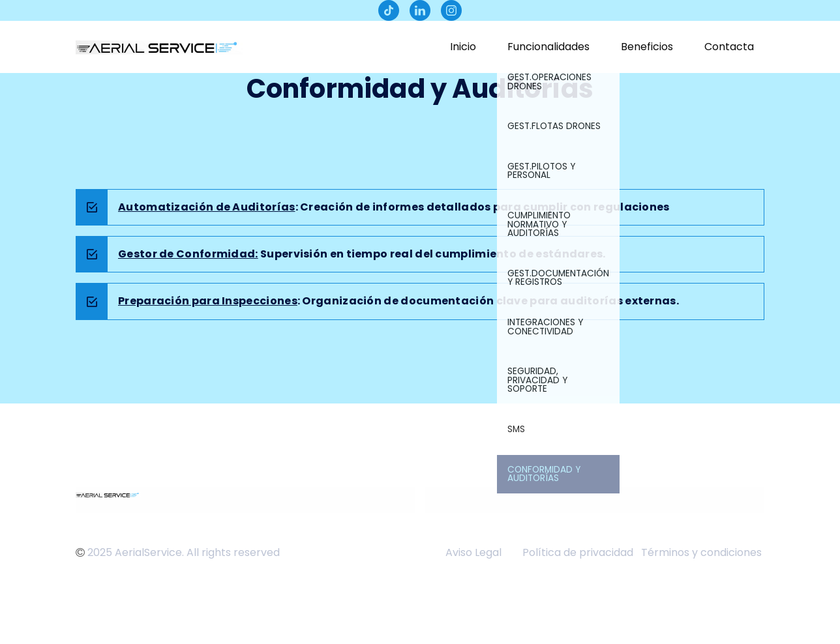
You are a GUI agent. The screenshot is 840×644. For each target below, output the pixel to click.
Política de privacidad (578, 552)
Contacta (729, 47)
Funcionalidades (548, 47)
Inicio (463, 47)
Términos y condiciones (703, 552)
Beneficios (647, 47)
